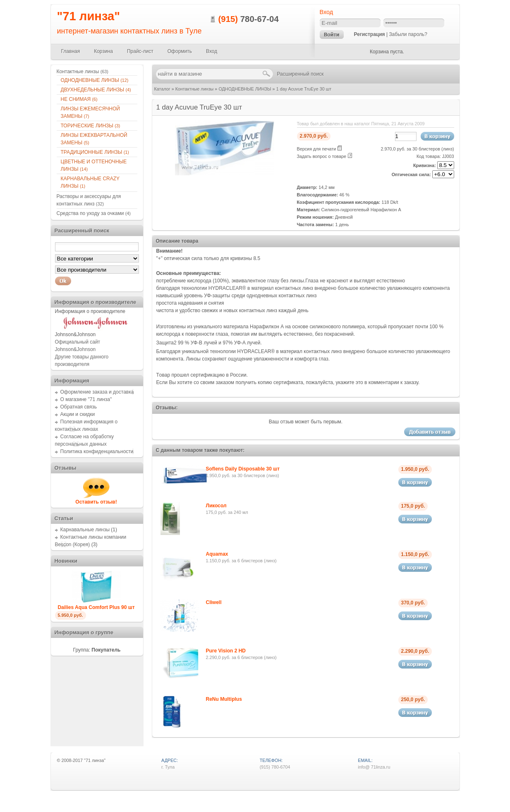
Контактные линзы (195, 89)
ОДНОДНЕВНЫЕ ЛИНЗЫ (245, 89)
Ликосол (216, 506)
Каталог (162, 89)
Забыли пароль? (408, 34)
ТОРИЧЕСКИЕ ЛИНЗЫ (91, 126)
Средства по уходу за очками (94, 213)
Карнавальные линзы (85, 530)
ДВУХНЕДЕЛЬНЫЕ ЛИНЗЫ (96, 90)
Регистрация (370, 34)
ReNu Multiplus (224, 699)
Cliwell (214, 602)
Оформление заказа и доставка (97, 392)
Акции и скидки (78, 414)
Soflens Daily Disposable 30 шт (243, 469)
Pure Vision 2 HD (226, 651)
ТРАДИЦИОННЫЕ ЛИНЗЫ (95, 152)
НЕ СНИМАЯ (79, 99)
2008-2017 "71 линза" (83, 760)
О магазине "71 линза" (86, 399)
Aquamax (217, 554)
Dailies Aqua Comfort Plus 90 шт (96, 607)
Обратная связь (79, 407)
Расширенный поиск (300, 74)
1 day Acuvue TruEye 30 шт (304, 89)
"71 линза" (89, 16)
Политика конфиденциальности (97, 451)
